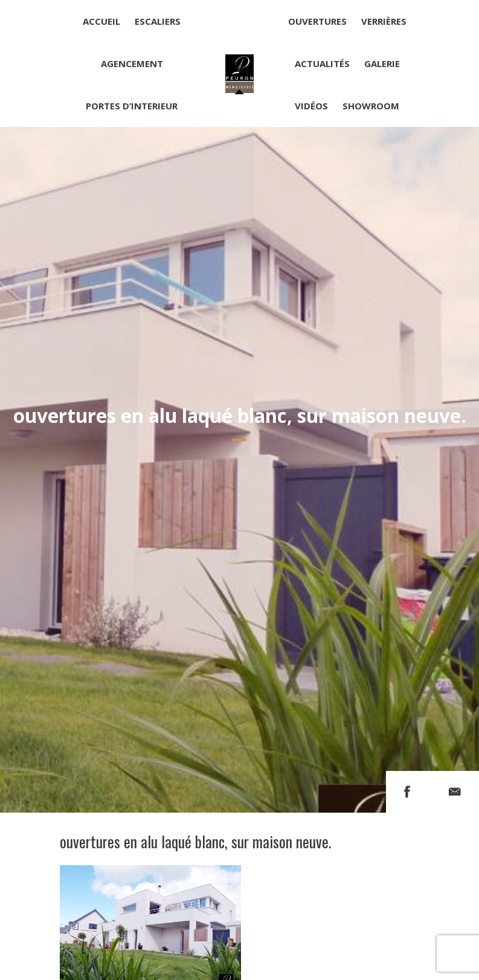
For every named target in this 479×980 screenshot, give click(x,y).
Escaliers (158, 21)
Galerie (382, 63)
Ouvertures (317, 21)
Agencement (132, 63)
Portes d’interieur (132, 106)
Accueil (101, 21)
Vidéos (311, 106)
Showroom (371, 106)
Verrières (384, 21)
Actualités (322, 63)
